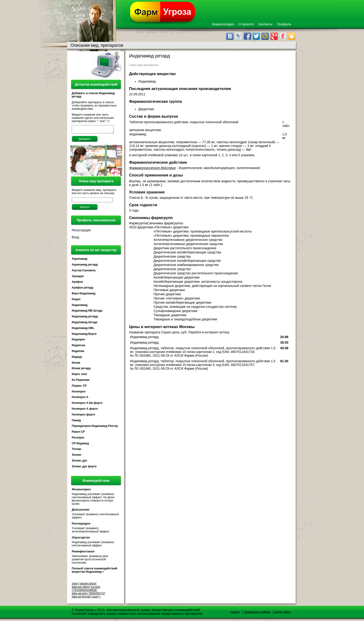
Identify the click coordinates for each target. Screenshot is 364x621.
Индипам (78, 352)
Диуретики (147, 109)
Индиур (77, 358)
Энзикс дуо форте (84, 468)
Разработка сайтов (257, 614)
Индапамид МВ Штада (87, 312)
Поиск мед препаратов (144, 65)
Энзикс (77, 456)
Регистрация (81, 232)
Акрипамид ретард (85, 266)
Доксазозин (81, 511)
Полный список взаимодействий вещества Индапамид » (94, 571)
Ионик (76, 364)
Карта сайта (283, 614)
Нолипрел (79, 393)
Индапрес (78, 341)
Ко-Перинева (81, 381)
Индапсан (78, 347)
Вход (75, 239)
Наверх (235, 614)
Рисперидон (81, 525)
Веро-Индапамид (84, 295)
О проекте (246, 24)
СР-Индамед (80, 445)
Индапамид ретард (85, 318)
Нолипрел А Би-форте (87, 404)
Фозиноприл (81, 491)
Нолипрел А (80, 399)
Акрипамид (80, 260)
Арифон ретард (83, 289)
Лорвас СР (79, 387)
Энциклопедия (223, 24)
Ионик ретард (81, 370)
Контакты (265, 24)
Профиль (284, 24)
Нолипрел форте (83, 416)
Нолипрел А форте (85, 410)
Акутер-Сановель (84, 272)
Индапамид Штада (84, 324)
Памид (76, 422)
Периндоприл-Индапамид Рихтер (95, 427)
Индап (76, 301)
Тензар (76, 450)
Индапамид (80, 306)
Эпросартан (81, 539)
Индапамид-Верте (84, 335)
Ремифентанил (83, 553)
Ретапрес (78, 439)
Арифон (77, 283)
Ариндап (78, 278)
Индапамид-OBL (83, 329)
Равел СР (78, 433)
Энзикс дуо (79, 462)
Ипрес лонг (80, 375)
